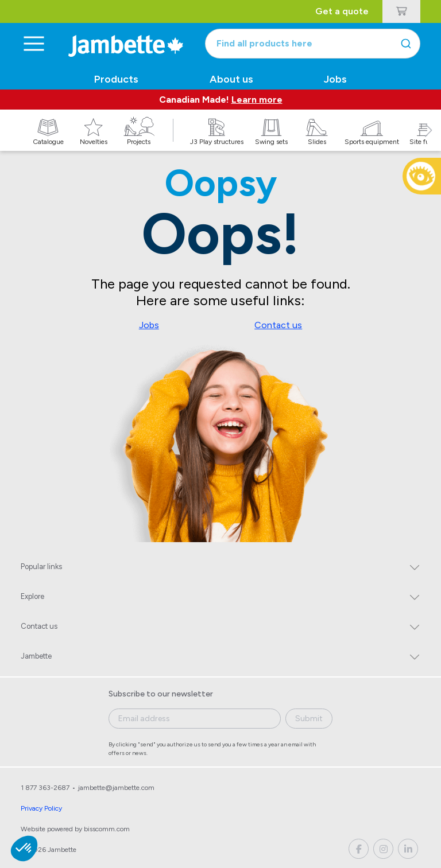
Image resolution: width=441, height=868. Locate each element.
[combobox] (313, 44)
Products (116, 79)
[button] (428, 143)
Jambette (36, 656)
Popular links (41, 567)
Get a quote (342, 11)
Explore (32, 596)
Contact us (278, 325)
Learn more (257, 100)
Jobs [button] (335, 79)
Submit (309, 719)
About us (231, 79)
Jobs (149, 325)
